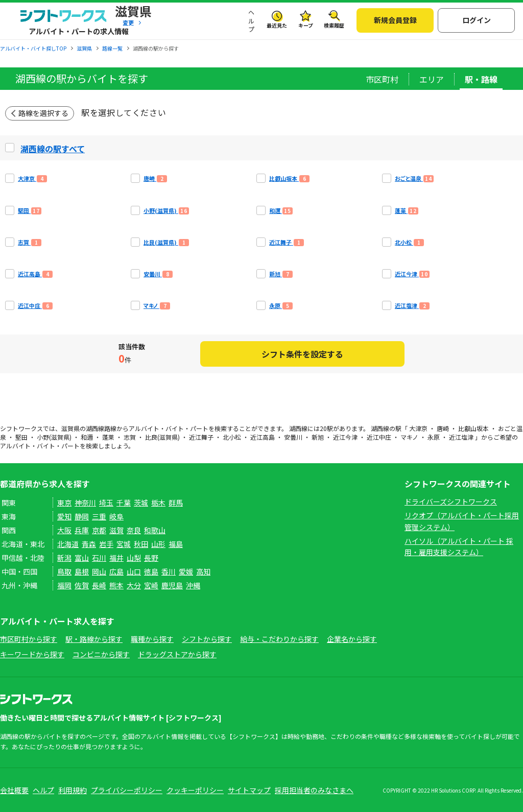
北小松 (232, 437)
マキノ (409, 437)
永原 (434, 437)
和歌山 (155, 530)
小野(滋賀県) (54, 437)
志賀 (130, 437)
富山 (82, 558)
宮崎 (151, 585)
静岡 (82, 516)
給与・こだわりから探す (279, 639)
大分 (134, 585)
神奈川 (85, 503)
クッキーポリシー (195, 790)
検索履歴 (334, 25)
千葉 (124, 503)
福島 (176, 544)
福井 (116, 558)
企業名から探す (352, 639)
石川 (99, 558)
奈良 (134, 530)
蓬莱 (108, 437)
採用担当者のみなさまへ (314, 790)
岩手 (106, 544)
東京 (64, 503)
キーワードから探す (32, 654)
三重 (99, 516)
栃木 (158, 503)
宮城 (124, 544)
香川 (169, 571)
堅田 (21, 437)
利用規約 (73, 790)
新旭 (318, 437)
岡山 (99, 571)
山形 (158, 544)
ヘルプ (251, 21)
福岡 (64, 585)
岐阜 (116, 516)
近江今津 (345, 437)
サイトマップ (249, 790)
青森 (89, 544)
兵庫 (82, 530)
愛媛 (186, 571)
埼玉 (106, 503)
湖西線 (95, 428)
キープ (306, 25)
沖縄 (193, 585)
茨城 (141, 503)
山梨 (134, 558)
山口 (134, 571)
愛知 (64, 516)
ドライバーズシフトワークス (451, 501)
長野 (151, 558)
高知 (203, 571)
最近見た (277, 25)
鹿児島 (172, 585)
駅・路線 (481, 79)
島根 (82, 571)
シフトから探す (207, 639)
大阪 (64, 530)
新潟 (64, 558)
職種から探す (152, 639)
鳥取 (64, 571)
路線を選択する (43, 113)
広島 (116, 571)
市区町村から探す (29, 639)
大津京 (418, 428)
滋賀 (116, 530)
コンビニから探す (101, 654)
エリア (432, 79)
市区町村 (382, 79)
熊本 (116, 585)
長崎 (99, 585)
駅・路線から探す (94, 639)
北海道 (68, 544)
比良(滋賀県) (162, 437)
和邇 (87, 437)
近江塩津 (461, 437)
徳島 (151, 571)
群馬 (176, 503)
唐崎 (443, 428)
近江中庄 (379, 437)
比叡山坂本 (473, 428)
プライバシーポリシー (127, 790)
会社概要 (14, 790)
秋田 (141, 544)
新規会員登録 (395, 20)
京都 (99, 530)
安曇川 (293, 437)
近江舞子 (201, 437)
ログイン (477, 20)
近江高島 (263, 437)
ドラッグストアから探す (177, 654)
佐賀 (82, 585)
